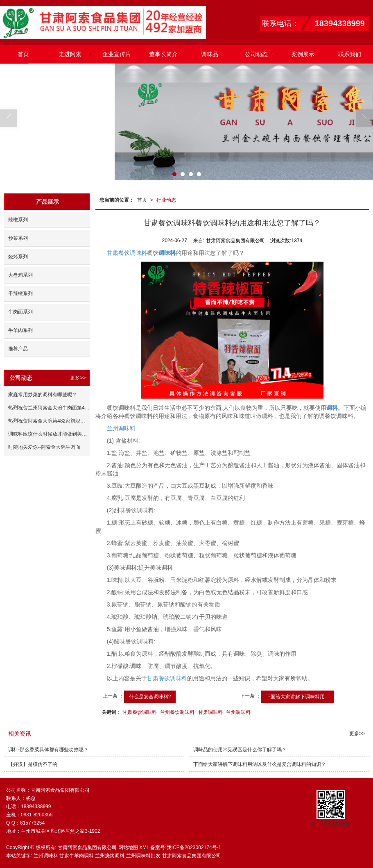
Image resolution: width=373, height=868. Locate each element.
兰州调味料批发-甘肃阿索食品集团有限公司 (174, 856)
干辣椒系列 (20, 293)
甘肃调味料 (210, 712)
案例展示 (303, 54)
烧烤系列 (18, 257)
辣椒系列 (18, 220)
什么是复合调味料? (150, 697)
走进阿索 (70, 54)
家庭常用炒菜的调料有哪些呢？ (43, 395)
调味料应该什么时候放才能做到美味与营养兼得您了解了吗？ (49, 434)
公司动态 (256, 54)
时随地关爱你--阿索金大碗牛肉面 (44, 447)
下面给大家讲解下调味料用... (297, 697)
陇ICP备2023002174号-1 (194, 848)
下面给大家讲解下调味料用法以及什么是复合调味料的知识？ (260, 764)
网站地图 (128, 848)
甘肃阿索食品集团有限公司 (87, 848)
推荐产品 (18, 349)
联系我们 (350, 54)
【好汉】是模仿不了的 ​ (33, 764)
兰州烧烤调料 (110, 856)
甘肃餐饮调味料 (127, 253)
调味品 (210, 54)
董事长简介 (163, 54)
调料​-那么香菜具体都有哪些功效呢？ (48, 750)
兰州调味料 (121, 428)
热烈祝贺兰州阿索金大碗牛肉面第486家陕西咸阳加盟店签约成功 (49, 408)
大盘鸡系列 (20, 275)
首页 (23, 54)
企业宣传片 (117, 54)
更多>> (78, 378)
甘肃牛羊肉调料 (77, 856)
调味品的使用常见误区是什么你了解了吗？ (240, 750)
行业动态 (166, 200)
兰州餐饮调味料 (177, 712)
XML (144, 848)
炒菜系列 (18, 238)
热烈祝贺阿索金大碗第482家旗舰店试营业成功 (49, 421)
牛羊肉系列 (20, 330)
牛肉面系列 (20, 312)
